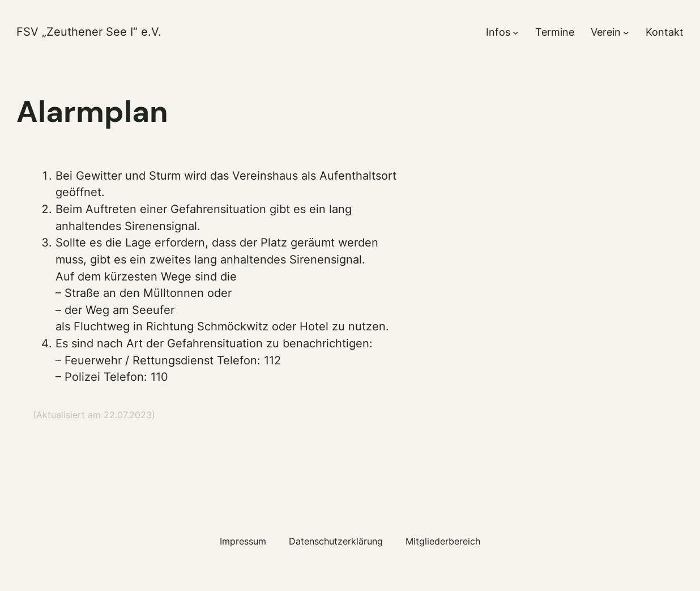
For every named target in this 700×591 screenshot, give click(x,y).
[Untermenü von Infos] (516, 33)
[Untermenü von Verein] (626, 33)
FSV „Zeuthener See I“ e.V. (89, 32)
